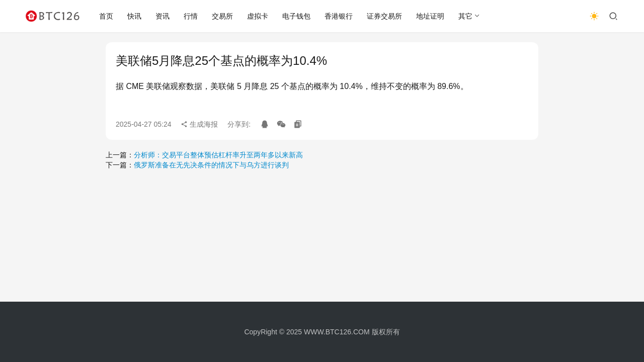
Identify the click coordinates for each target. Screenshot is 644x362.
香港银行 (339, 16)
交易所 (222, 16)
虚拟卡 (258, 16)
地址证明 (430, 16)
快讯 (134, 16)
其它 (465, 16)
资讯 (163, 16)
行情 (191, 16)
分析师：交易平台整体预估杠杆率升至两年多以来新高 (218, 155)
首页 (106, 16)
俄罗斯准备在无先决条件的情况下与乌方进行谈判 (211, 165)
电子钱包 (296, 16)
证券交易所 (384, 16)
